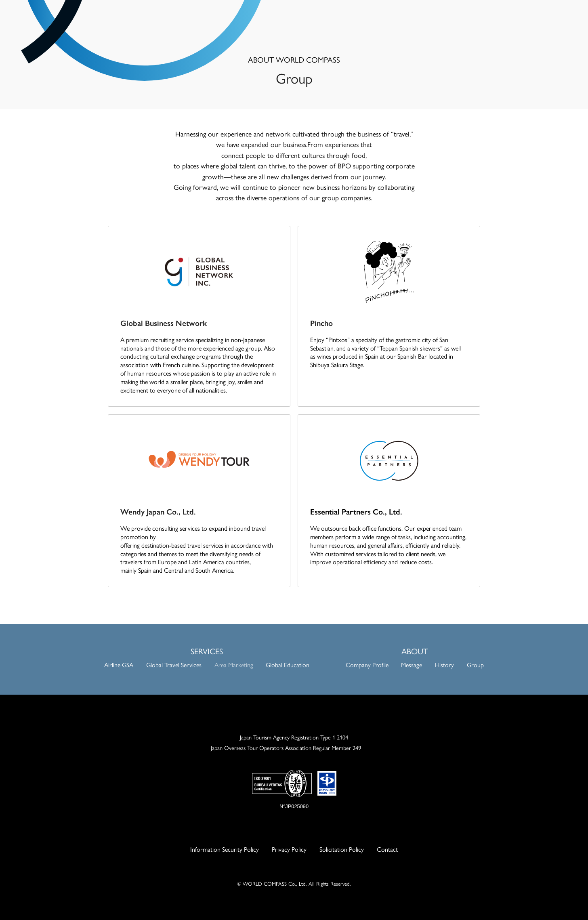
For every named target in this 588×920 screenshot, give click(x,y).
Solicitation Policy (342, 849)
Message (412, 665)
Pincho (321, 323)
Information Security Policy (225, 849)
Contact (387, 849)
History (444, 665)
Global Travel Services (174, 665)
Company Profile (367, 665)
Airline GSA (119, 665)
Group (475, 665)
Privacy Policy (289, 849)
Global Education (288, 665)
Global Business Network (164, 323)
